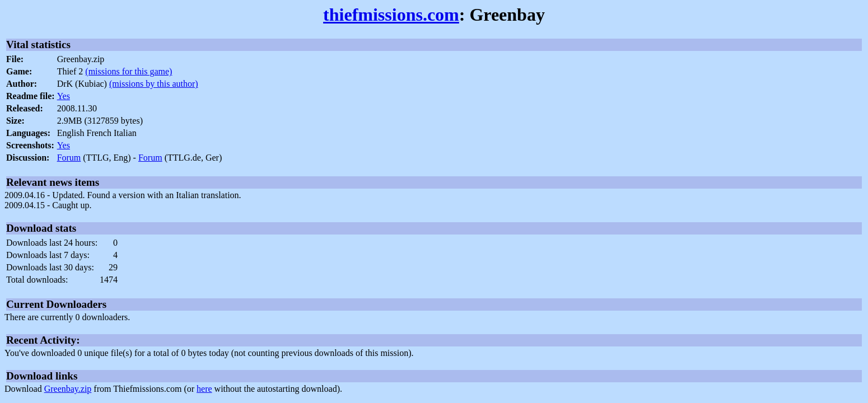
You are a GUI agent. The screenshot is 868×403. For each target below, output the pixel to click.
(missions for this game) (129, 71)
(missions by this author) (154, 84)
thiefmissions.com (391, 15)
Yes (64, 96)
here (204, 389)
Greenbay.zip (68, 389)
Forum (69, 158)
